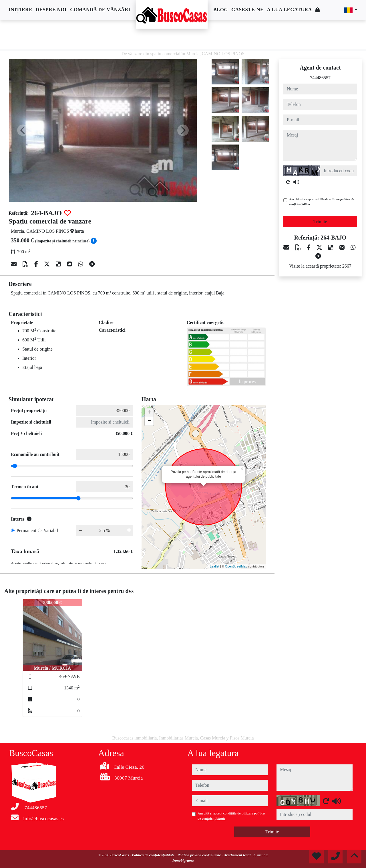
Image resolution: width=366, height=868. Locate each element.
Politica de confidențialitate (154, 855)
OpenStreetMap (236, 566)
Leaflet (215, 566)
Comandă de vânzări (100, 10)
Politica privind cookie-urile (200, 855)
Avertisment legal (238, 855)
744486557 (320, 78)
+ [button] (149, 413)
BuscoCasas (120, 855)
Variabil (51, 530)
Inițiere (20, 10)
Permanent (26, 530)
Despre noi (51, 10)
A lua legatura (290, 10)
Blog (221, 10)
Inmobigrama (183, 860)
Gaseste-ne (247, 10)
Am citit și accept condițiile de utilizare (322, 202)
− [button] (149, 421)
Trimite (320, 222)
